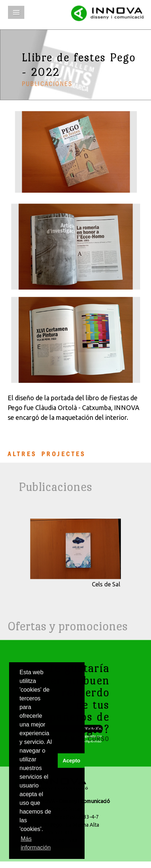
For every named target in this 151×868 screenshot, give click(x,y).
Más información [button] (36, 843)
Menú (16, 12)
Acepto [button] (71, 761)
